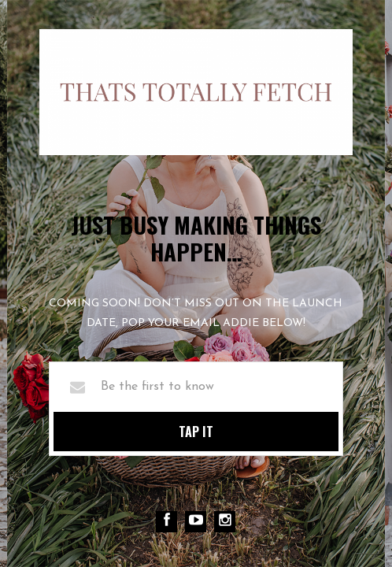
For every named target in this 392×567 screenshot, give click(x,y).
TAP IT (196, 432)
